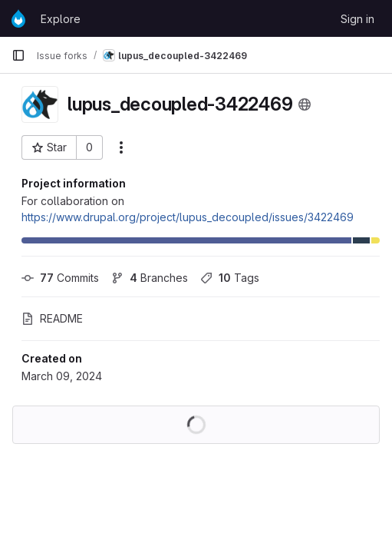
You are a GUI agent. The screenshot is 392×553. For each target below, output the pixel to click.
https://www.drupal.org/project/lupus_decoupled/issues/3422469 (188, 217)
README (52, 318)
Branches (150, 278)
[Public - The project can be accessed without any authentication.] (305, 104)
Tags (230, 278)
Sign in (357, 19)
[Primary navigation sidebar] (18, 55)
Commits (60, 278)
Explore (61, 19)
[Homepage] (18, 18)
